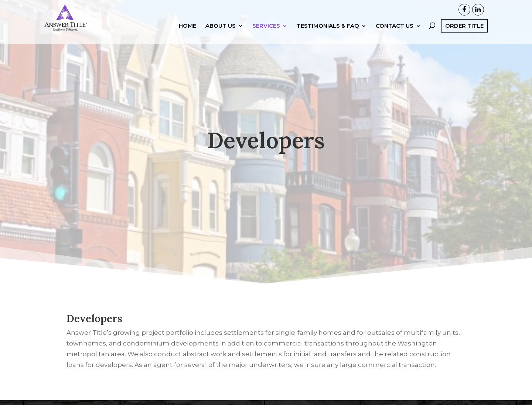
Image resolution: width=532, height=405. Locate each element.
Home (187, 26)
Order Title (464, 26)
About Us (221, 26)
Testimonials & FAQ (328, 26)
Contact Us (395, 26)
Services (266, 26)
